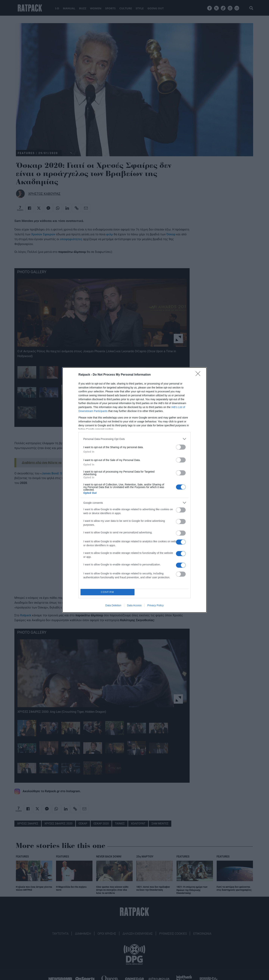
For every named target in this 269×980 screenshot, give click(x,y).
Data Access (134, 605)
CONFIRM (108, 592)
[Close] (199, 375)
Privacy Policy (156, 605)
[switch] (181, 447)
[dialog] (134, 490)
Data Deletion (113, 605)
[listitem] (134, 439)
